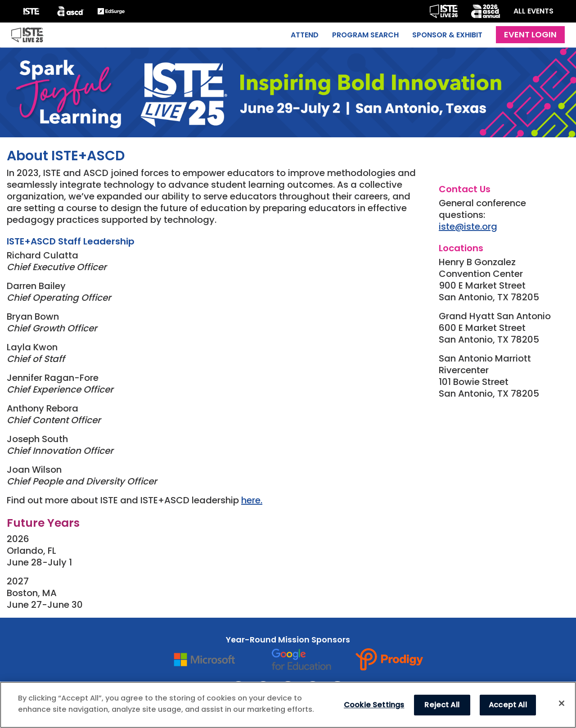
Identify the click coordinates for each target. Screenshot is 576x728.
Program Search (365, 35)
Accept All (508, 705)
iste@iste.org (468, 226)
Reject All (442, 705)
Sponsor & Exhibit (447, 35)
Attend (305, 35)
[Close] (562, 703)
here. (252, 500)
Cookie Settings (374, 705)
